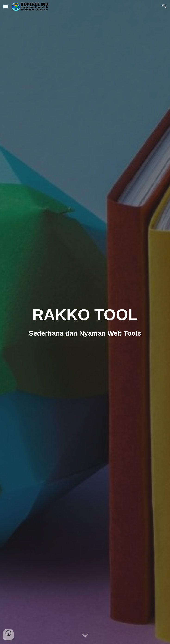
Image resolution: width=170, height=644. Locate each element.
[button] (6, 6)
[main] (85, 322)
